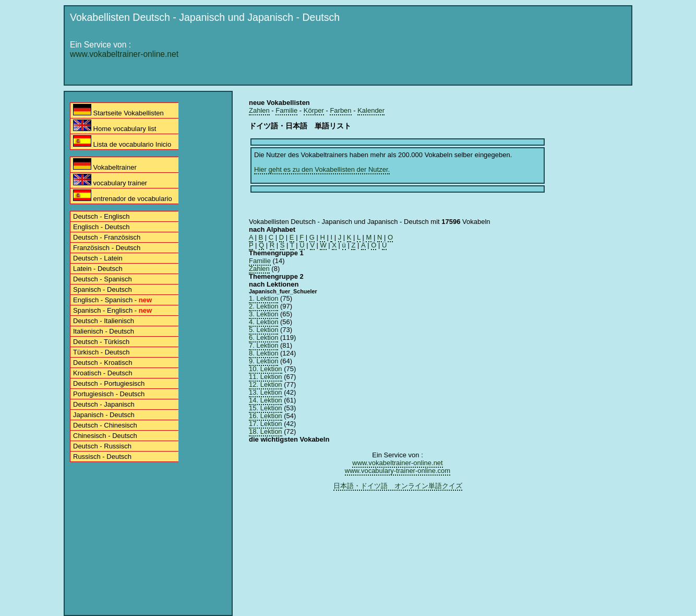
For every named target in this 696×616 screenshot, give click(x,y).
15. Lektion (266, 408)
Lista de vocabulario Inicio (122, 142)
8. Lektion (263, 353)
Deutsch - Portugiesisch (109, 383)
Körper (314, 110)
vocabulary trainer (110, 180)
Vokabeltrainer (105, 165)
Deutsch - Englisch (101, 216)
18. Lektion (266, 431)
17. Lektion (266, 424)
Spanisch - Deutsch (103, 289)
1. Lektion (263, 298)
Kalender (371, 110)
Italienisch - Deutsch (104, 331)
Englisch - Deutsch (101, 227)
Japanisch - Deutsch (104, 415)
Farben (340, 110)
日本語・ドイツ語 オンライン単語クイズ (398, 486)
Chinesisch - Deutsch (105, 436)
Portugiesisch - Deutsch (109, 394)
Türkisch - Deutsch (101, 352)
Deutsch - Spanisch (103, 279)
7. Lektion (263, 345)
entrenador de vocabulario (123, 196)
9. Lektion (263, 361)
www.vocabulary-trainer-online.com (398, 471)
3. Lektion (263, 314)
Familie (286, 110)
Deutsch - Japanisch (104, 404)
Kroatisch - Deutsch (103, 373)
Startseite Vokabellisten (118, 110)
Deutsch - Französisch (107, 237)
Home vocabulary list (115, 126)
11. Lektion (266, 377)
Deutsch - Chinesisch (105, 425)
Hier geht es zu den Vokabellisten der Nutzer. (322, 169)
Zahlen (259, 110)
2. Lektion (263, 306)
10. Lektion (266, 369)
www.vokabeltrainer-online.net (124, 54)
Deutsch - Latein (98, 258)
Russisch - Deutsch (102, 457)
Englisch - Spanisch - (112, 300)
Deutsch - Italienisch (104, 321)
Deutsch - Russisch (102, 446)
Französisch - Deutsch (107, 248)
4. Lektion (263, 322)
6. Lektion (263, 337)
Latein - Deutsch (98, 269)
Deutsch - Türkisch (101, 342)
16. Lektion (266, 416)
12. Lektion (266, 384)
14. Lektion (266, 400)
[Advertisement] (437, 56)
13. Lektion (266, 392)
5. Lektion (263, 330)
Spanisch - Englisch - (112, 310)
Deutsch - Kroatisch (103, 363)
